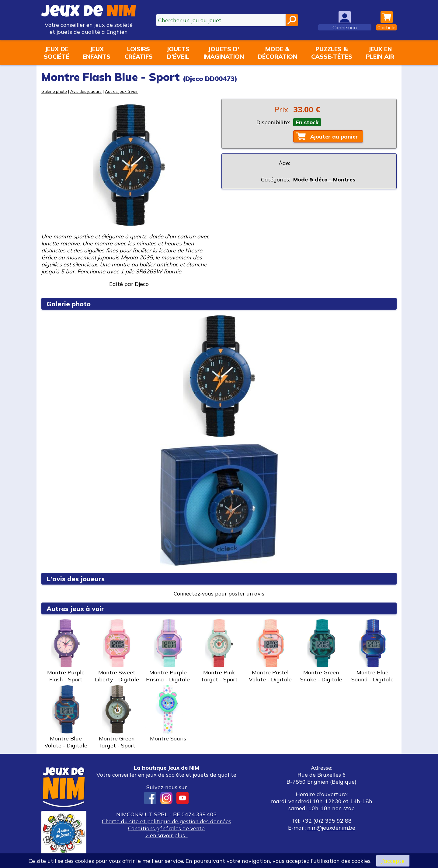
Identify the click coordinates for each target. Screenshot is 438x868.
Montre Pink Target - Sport (219, 651)
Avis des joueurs (87, 91)
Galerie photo (54, 91)
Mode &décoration (277, 53)
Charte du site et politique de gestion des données (166, 821)
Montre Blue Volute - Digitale (66, 717)
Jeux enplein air (380, 53)
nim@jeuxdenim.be (331, 828)
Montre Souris (168, 714)
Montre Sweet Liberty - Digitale (117, 651)
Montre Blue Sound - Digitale (372, 651)
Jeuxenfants (97, 53)
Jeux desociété (56, 53)
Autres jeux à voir (123, 91)
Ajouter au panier (335, 137)
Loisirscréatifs (139, 53)
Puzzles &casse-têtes (332, 53)
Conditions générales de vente (166, 828)
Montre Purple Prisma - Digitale (168, 651)
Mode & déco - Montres (324, 180)
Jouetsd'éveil (178, 53)
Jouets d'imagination (224, 53)
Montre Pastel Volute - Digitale (270, 651)
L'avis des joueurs (76, 579)
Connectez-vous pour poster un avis (219, 594)
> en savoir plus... (166, 835)
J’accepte (393, 861)
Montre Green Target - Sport (117, 717)
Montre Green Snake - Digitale (321, 651)
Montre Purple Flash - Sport (66, 651)
